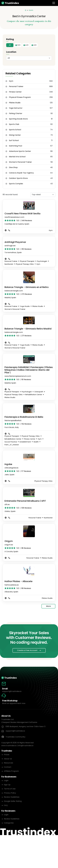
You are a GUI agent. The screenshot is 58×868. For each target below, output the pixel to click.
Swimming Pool (15, 146)
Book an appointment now (14, 703)
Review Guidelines (12, 797)
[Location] (29, 58)
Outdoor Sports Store (18, 178)
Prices (7, 755)
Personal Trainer (16, 86)
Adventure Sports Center (20, 151)
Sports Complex (16, 184)
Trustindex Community (13, 737)
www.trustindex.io (9, 746)
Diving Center (15, 135)
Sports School (15, 130)
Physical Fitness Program (20, 97)
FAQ (6, 805)
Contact (8, 767)
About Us (8, 759)
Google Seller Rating (13, 801)
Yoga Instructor (16, 108)
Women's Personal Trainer (20, 162)
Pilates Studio (15, 103)
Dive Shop (13, 167)
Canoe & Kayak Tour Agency (21, 173)
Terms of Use (10, 789)
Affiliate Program (11, 771)
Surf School (14, 140)
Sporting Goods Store (18, 119)
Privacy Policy (10, 793)
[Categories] (26, 10)
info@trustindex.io (26, 746)
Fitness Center (15, 92)
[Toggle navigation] (54, 3)
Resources (9, 763)
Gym (11, 81)
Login (6, 780)
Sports (31, 10)
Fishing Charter (16, 113)
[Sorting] (43, 195)
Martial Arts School (17, 157)
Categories (9, 823)
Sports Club (14, 124)
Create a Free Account (27, 650)
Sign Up (7, 785)
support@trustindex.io (12, 691)
